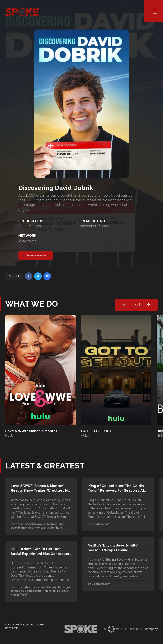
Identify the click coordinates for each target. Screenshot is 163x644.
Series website (36, 255)
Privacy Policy (16, 633)
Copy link (14, 276)
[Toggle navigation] (154, 12)
